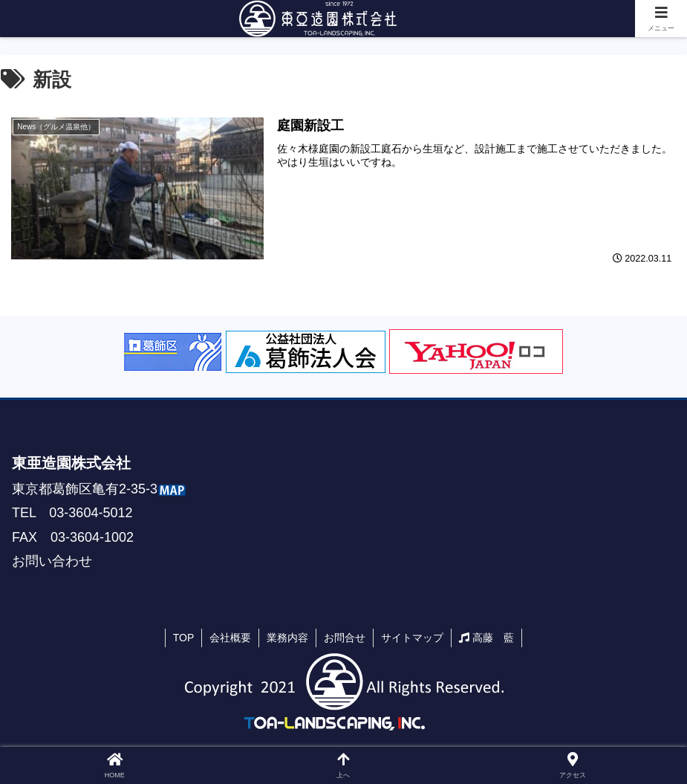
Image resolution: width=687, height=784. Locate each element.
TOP (184, 638)
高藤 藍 (486, 638)
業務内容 (287, 638)
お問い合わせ (52, 561)
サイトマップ (412, 638)
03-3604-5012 (91, 513)
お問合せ (345, 638)
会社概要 (230, 638)
